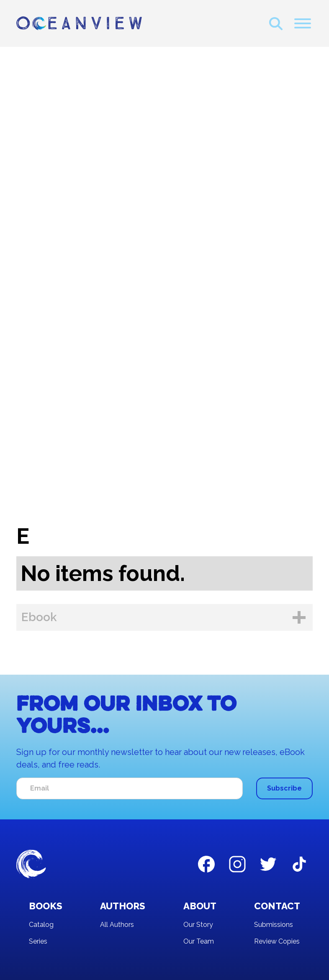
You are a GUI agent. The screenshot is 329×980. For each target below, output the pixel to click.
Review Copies (277, 941)
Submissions (274, 925)
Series (38, 941)
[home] (79, 23)
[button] (303, 23)
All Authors (117, 925)
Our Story (198, 925)
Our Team (199, 941)
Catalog (41, 925)
